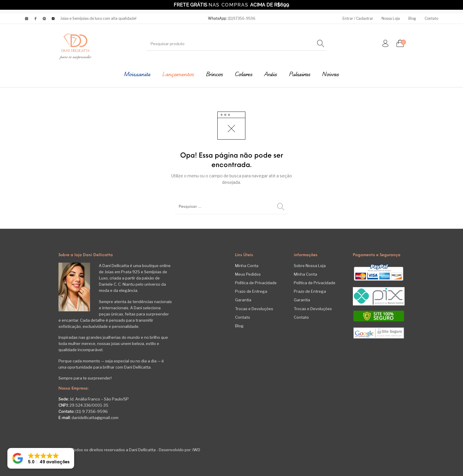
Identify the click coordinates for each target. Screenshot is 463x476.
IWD (196, 450)
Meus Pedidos (248, 274)
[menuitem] (358, 19)
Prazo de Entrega (251, 291)
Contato (243, 317)
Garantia (243, 300)
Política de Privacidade (256, 283)
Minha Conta (247, 266)
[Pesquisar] (321, 44)
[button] (41, 458)
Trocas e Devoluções (254, 309)
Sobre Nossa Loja (310, 266)
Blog (239, 326)
